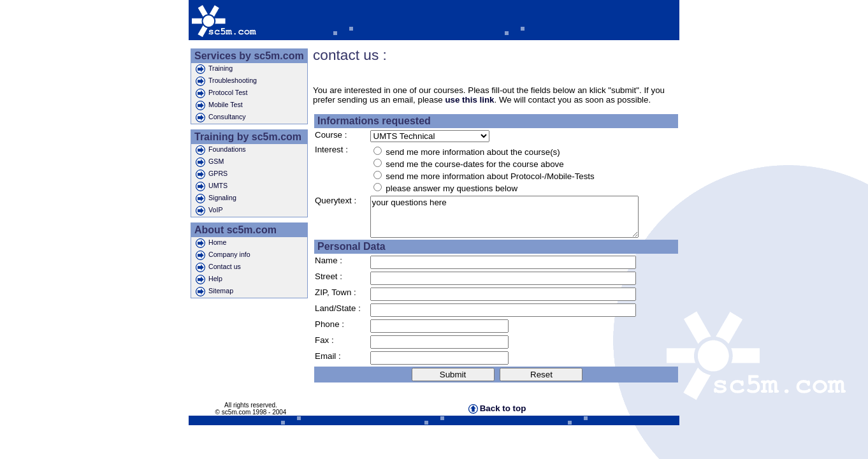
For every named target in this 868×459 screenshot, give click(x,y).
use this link (469, 100)
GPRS (212, 174)
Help (209, 280)
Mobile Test (219, 106)
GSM (210, 162)
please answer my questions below (452, 188)
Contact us (218, 267)
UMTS (212, 186)
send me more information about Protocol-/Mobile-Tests (490, 176)
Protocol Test (221, 93)
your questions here (504, 217)
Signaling (216, 199)
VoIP (209, 211)
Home (211, 243)
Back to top (497, 408)
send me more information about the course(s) (473, 152)
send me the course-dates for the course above (474, 164)
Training (214, 69)
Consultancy (221, 118)
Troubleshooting (226, 81)
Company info (223, 255)
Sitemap (214, 292)
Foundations (221, 150)
